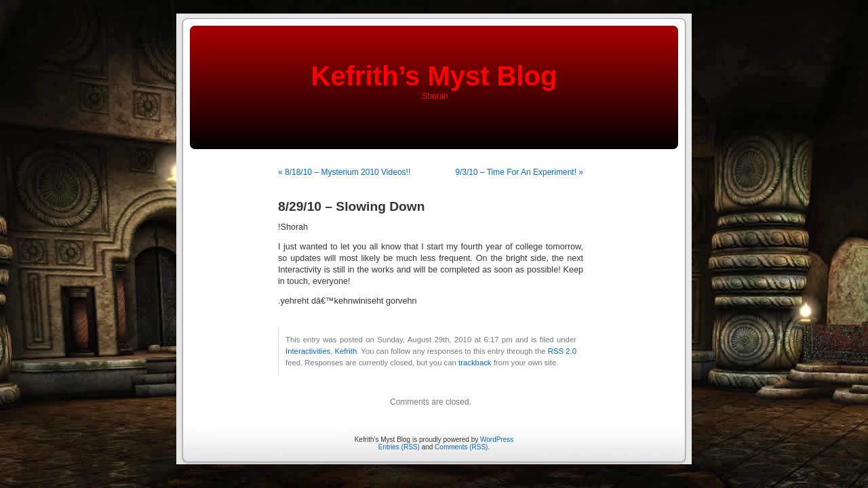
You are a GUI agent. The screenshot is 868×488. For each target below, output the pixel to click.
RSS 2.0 (562, 351)
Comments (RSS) (461, 447)
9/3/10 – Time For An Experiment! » (519, 172)
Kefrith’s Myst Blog (434, 76)
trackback (475, 363)
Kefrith (346, 351)
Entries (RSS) (399, 447)
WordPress (497, 440)
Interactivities (308, 351)
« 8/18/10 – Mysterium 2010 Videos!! (344, 172)
